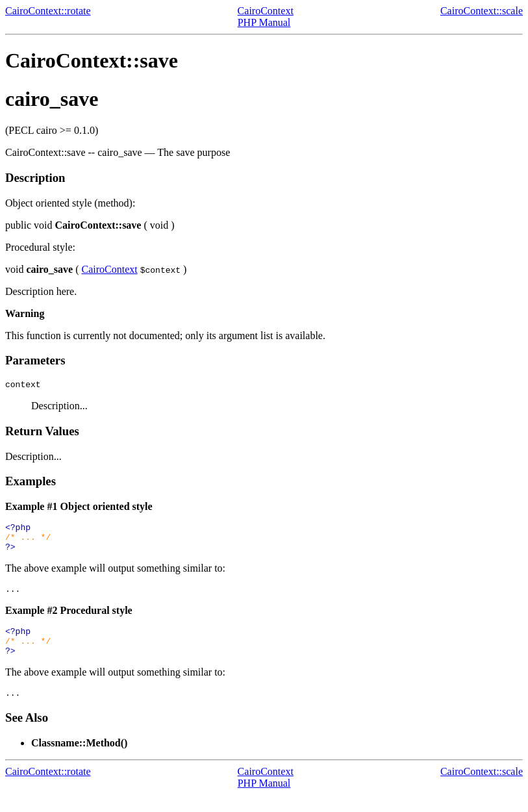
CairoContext (266, 11)
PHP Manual (264, 22)
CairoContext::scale (482, 11)
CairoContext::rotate (48, 11)
